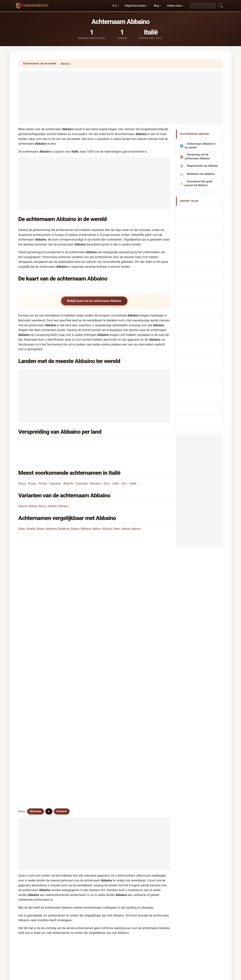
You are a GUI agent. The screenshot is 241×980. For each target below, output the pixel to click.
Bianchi (68, 469)
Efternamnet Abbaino (202, 311)
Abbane (63, 492)
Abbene (86, 515)
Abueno (33, 814)
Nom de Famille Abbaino (198, 227)
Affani (71, 832)
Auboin (110, 759)
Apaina (33, 787)
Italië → (135, 469)
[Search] (203, 6)
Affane (33, 832)
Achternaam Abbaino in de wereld (200, 146)
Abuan (110, 814)
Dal (124, 469)
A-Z (114, 6)
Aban (22, 515)
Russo (32, 469)
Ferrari (43, 469)
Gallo (116, 469)
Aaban (110, 777)
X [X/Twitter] (49, 619)
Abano (23, 492)
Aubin (109, 823)
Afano (32, 805)
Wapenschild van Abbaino (203, 166)
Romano (96, 469)
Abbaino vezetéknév (201, 293)
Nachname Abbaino (201, 236)
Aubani (71, 823)
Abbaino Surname (200, 218)
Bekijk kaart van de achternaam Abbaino (94, 301)
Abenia (136, 515)
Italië (40, 444)
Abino (42, 492)
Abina (71, 768)
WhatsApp (35, 619)
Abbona (149, 787)
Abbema (64, 515)
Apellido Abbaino (200, 211)
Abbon (97, 515)
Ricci (107, 469)
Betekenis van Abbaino (201, 174)
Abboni (107, 515)
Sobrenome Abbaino (202, 259)
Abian (71, 787)
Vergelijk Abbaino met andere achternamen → (96, 849)
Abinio (32, 796)
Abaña (31, 515)
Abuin (148, 814)
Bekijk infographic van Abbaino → (152, 849)
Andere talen (174, 6)
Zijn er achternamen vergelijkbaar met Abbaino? (55, 605)
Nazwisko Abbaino (201, 266)
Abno (148, 796)
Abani (40, 515)
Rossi (22, 469)
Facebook (62, 619)
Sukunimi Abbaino (200, 286)
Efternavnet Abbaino (202, 279)
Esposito (55, 469)
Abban (33, 492)
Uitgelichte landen (135, 6)
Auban (32, 823)
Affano (110, 805)
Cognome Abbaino (200, 243)
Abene (126, 515)
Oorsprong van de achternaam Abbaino (197, 157)
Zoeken (153, 878)
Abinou (71, 796)
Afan (147, 823)
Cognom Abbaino (200, 251)
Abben (75, 515)
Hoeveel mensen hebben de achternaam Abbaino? (56, 580)
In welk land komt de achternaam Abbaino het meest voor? (62, 543)
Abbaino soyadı (199, 318)
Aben (117, 515)
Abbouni (150, 805)
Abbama (51, 515)
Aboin (71, 805)
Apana (110, 832)
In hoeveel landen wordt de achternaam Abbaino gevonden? (62, 567)
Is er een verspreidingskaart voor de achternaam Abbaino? (62, 593)
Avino (109, 796)
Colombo (82, 469)
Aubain (52, 492)
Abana (148, 777)
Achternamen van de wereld (40, 63)
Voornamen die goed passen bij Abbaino (198, 183)
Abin (109, 787)
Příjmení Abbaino (200, 273)
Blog (156, 6)
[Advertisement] (120, 97)
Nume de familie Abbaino (198, 302)
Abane (71, 814)
